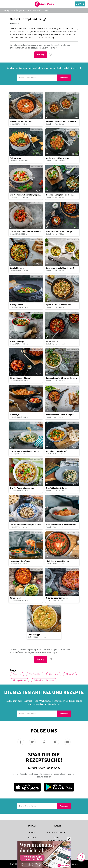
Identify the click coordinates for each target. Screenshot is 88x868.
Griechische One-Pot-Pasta (22, 122)
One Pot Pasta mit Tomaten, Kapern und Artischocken (25, 195)
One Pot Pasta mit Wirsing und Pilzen (25, 525)
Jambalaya (14, 415)
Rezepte (32, 838)
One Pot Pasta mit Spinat (57, 488)
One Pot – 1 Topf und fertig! (38, 10)
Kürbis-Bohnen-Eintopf (20, 378)
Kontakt (75, 864)
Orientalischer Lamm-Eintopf (59, 232)
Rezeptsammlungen (13, 10)
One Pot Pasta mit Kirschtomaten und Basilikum (62, 525)
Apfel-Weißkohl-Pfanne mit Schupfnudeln (58, 305)
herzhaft (54, 674)
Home (32, 833)
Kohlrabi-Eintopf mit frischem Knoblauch (59, 195)
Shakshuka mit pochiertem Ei (59, 561)
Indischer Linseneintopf (56, 451)
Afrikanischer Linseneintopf (58, 158)
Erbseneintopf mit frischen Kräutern (62, 378)
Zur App (80, 4)
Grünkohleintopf (17, 341)
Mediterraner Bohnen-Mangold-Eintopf (60, 415)
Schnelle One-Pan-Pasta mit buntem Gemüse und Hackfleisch (62, 122)
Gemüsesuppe (34, 635)
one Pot (17, 674)
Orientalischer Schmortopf (58, 598)
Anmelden (64, 78)
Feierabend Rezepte (44, 680)
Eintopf (70, 674)
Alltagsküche (19, 680)
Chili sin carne (16, 158)
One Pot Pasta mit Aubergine (22, 488)
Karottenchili (15, 598)
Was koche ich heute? (56, 833)
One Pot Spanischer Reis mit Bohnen (25, 232)
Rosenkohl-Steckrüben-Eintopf (60, 268)
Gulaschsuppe (52, 341)
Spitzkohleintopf (17, 268)
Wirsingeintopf (16, 305)
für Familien (35, 674)
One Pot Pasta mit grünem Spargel (24, 451)
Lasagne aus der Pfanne (20, 561)
